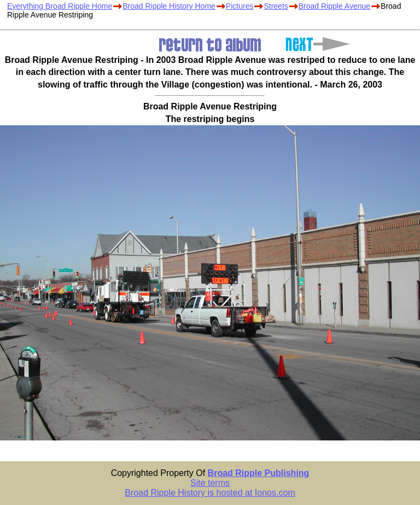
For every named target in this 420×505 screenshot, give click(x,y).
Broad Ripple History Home (169, 6)
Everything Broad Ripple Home (60, 6)
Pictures (240, 6)
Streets (276, 6)
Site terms (210, 483)
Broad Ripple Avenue (334, 6)
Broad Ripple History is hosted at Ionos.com (210, 493)
